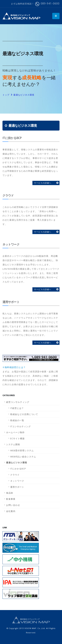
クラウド (15, 475)
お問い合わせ (13, 505)
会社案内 (11, 511)
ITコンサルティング (21, 426)
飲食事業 (11, 499)
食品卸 (10, 493)
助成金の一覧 (17, 420)
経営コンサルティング (18, 402)
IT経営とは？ (17, 408)
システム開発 (13, 444)
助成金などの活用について (24, 414)
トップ (6, 95)
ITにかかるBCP (18, 469)
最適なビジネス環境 (24, 95)
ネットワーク (17, 481)
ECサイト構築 (17, 438)
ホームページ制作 (15, 432)
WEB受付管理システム (22, 450)
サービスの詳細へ (43, 183)
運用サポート (17, 487)
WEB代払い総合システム (23, 457)
